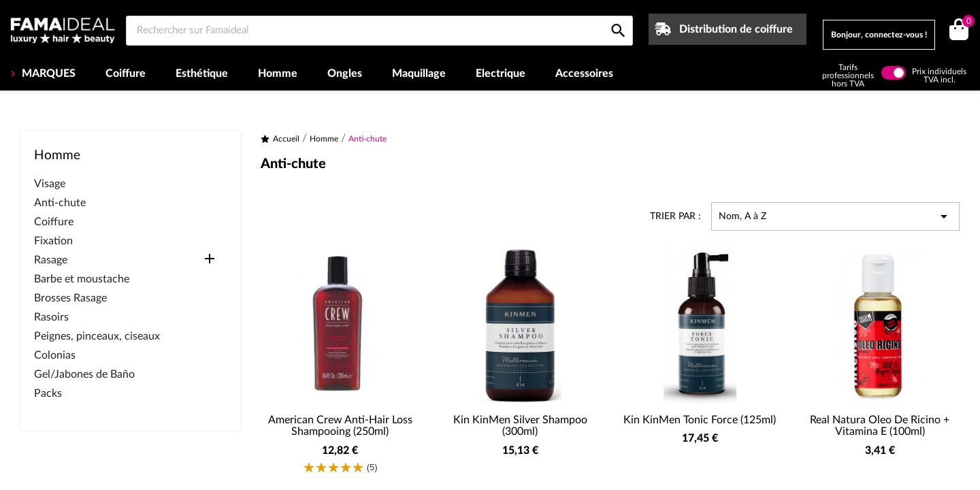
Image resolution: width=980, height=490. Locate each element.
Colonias (55, 355)
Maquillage (419, 73)
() (966, 23)
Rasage (51, 260)
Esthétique (202, 73)
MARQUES (47, 73)
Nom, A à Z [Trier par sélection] (835, 216)
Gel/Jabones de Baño (84, 374)
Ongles (345, 73)
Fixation (53, 241)
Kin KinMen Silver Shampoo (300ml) (520, 426)
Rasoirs (51, 317)
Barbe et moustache (82, 279)
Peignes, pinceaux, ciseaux (97, 336)
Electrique (501, 73)
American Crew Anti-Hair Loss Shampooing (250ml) (340, 426)
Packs (48, 393)
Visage (50, 184)
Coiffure (126, 73)
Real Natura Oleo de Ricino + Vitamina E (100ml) (880, 426)
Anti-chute (60, 203)
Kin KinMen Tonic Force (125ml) (700, 420)
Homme (278, 73)
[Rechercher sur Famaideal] (379, 31)
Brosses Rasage (70, 298)
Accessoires (584, 73)
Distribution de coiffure (736, 29)
